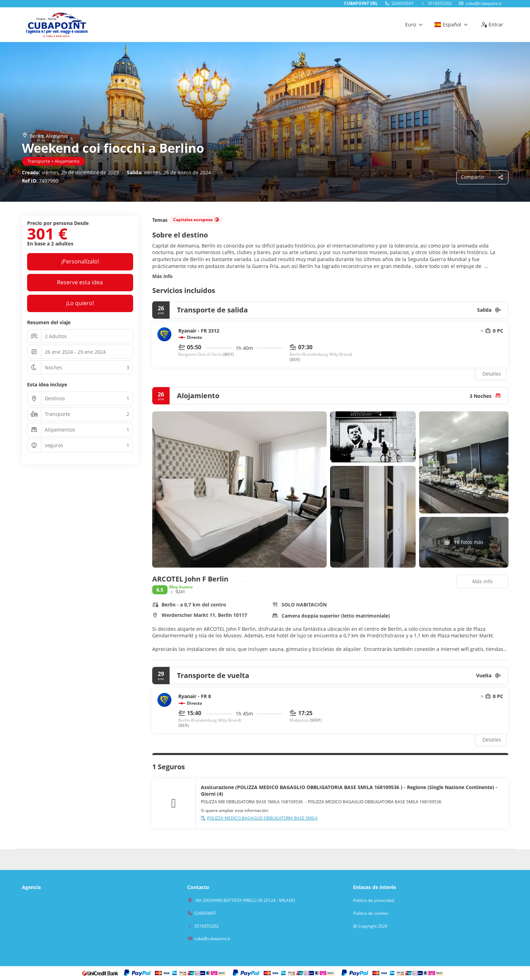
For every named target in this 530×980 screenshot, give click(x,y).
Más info (162, 276)
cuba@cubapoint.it (484, 3)
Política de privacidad (374, 901)
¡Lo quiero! (80, 303)
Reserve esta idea (80, 282)
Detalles (492, 374)
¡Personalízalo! (80, 261)
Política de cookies (371, 913)
